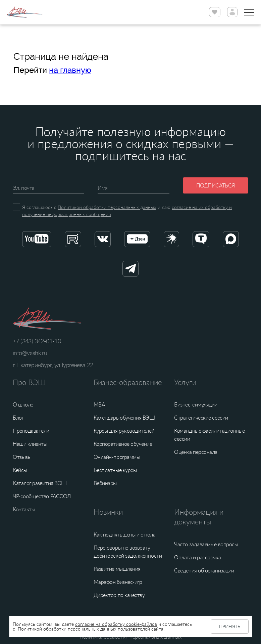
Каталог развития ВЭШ (40, 483)
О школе (23, 404)
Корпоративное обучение (123, 444)
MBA (99, 404)
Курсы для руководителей (124, 431)
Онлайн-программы (117, 457)
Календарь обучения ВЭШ (124, 418)
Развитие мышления (117, 569)
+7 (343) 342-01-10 (37, 341)
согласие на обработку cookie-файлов (116, 624)
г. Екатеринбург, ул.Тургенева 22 (53, 365)
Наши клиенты (30, 444)
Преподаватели (31, 431)
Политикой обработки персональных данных (107, 207)
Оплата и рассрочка (197, 557)
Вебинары (105, 483)
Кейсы (20, 470)
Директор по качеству (119, 595)
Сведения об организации (204, 570)
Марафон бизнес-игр (118, 582)
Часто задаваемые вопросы (206, 544)
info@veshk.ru (30, 353)
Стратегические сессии (201, 418)
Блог (18, 418)
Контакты (24, 509)
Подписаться (216, 185)
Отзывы (22, 457)
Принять (229, 626)
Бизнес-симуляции (196, 404)
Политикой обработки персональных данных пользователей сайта (91, 629)
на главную (70, 70)
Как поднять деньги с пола (125, 534)
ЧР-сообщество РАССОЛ (42, 496)
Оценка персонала (196, 452)
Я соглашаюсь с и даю (127, 211)
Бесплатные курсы (115, 470)
